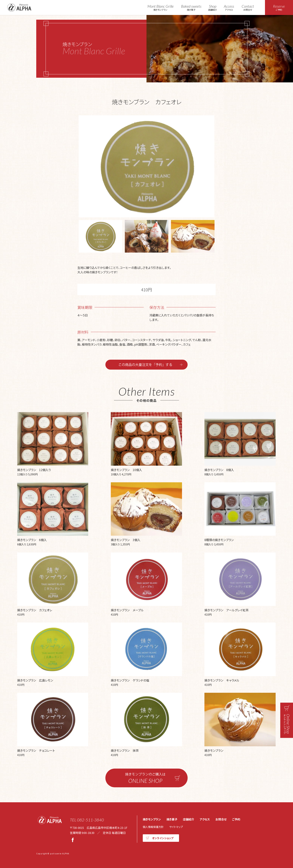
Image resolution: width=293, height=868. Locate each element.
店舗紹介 (213, 8)
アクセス (229, 8)
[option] (146, 166)
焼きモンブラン (161, 8)
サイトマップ (176, 827)
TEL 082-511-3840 (87, 820)
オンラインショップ (163, 838)
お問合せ (248, 8)
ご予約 (236, 819)
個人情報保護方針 (153, 827)
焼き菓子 (191, 8)
